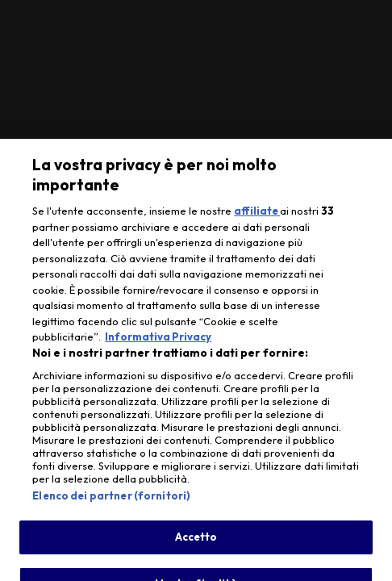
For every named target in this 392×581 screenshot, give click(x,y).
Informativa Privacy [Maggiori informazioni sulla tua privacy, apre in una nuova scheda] (158, 342)
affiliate (257, 216)
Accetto (196, 542)
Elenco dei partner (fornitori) (111, 501)
